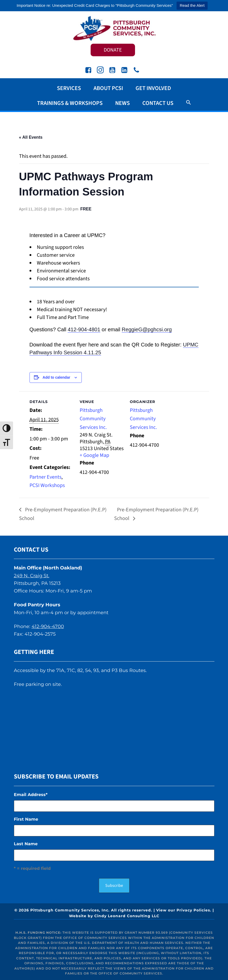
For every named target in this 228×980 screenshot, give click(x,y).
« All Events (31, 137)
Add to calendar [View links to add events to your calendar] (56, 377)
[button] (189, 103)
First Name (26, 819)
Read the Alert (192, 5)
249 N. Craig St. (32, 576)
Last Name (26, 844)
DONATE (113, 50)
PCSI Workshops (47, 485)
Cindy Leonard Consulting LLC (127, 916)
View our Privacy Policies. (184, 910)
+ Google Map (94, 455)
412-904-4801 (84, 329)
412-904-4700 (48, 626)
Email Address (31, 795)
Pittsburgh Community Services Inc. (114, 28)
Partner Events (45, 477)
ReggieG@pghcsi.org (147, 329)
